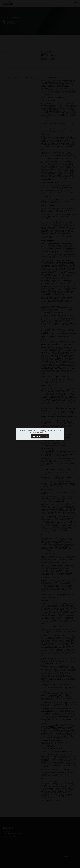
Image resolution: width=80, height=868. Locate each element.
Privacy (47, 432)
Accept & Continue (40, 436)
